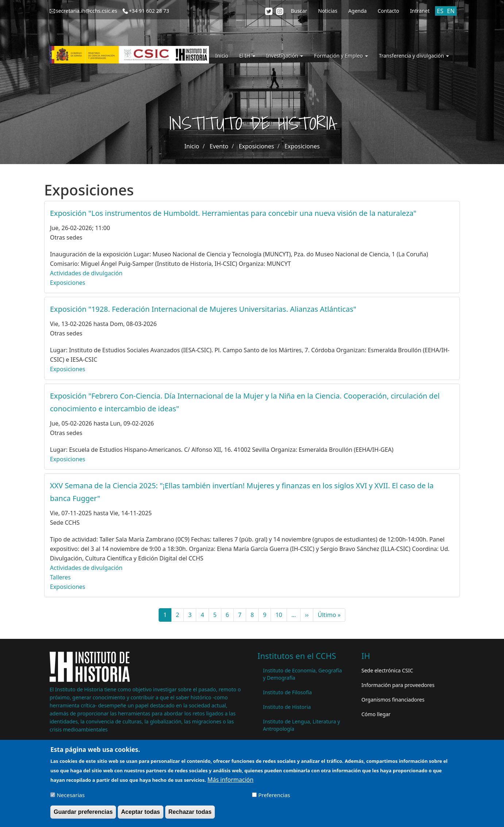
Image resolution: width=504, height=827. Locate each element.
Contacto (388, 11)
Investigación (285, 56)
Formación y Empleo (341, 56)
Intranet (420, 11)
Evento (219, 146)
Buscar (299, 11)
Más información (230, 782)
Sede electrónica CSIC (387, 670)
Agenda (358, 11)
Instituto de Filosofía (287, 692)
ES (440, 11)
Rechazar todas (190, 814)
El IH (247, 56)
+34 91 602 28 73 (149, 11)
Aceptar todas (141, 814)
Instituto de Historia (287, 707)
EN (451, 11)
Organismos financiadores (393, 700)
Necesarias (71, 797)
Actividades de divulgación (86, 273)
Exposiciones (257, 146)
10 (281, 615)
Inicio (222, 56)
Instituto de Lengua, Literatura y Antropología (301, 725)
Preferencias (274, 797)
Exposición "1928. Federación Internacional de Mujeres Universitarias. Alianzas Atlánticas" (203, 309)
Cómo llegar (376, 714)
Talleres (60, 577)
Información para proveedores (398, 685)
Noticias (328, 11)
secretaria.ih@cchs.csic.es (86, 11)
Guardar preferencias (83, 814)
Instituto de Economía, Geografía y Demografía (303, 674)
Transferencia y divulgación (414, 56)
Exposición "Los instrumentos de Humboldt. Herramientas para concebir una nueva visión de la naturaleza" (233, 213)
